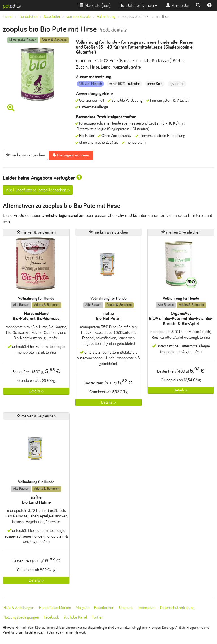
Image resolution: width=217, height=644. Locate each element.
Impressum (147, 608)
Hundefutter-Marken (55, 608)
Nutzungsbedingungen (21, 617)
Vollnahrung (106, 17)
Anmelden (178, 6)
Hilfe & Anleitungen (19, 608)
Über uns (126, 608)
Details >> (36, 391)
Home (8, 17)
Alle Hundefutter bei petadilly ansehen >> (38, 190)
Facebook (51, 617)
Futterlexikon (104, 608)
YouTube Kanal (75, 617)
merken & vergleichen (25, 155)
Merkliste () (95, 6)
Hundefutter (28, 17)
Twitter (97, 617)
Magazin (83, 608)
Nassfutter (52, 17)
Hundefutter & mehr (138, 6)
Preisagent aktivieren (71, 155)
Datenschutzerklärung (177, 608)
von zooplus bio (79, 17)
